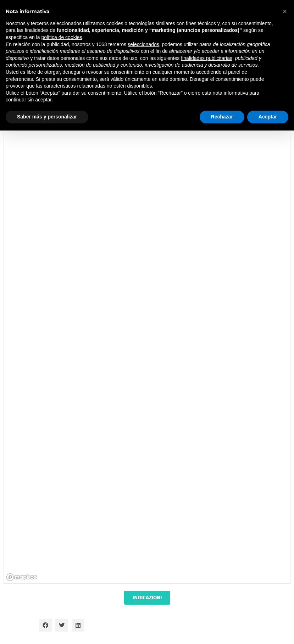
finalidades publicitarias (207, 58)
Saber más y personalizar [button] (47, 117)
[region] (147, 359)
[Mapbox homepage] (22, 577)
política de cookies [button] (62, 37)
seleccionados (143, 44)
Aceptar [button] (268, 117)
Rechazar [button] (222, 117)
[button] (45, 625)
